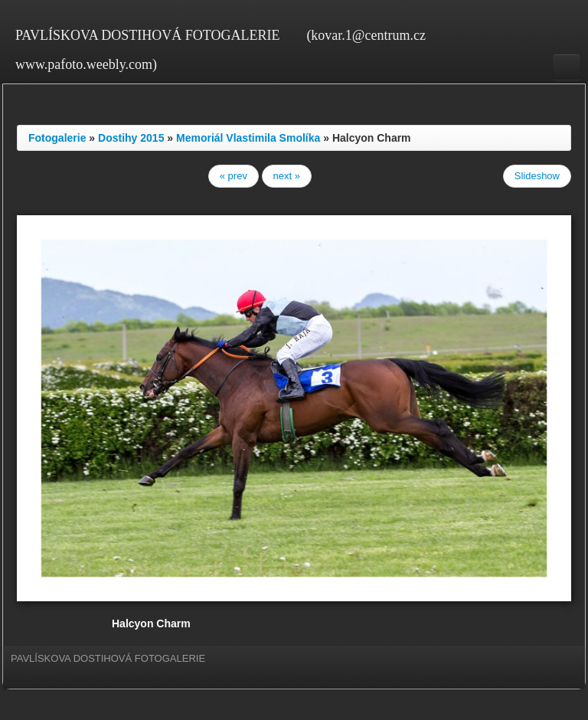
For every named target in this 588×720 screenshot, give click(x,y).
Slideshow (537, 176)
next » (287, 176)
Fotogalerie (57, 138)
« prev (234, 176)
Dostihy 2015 (131, 138)
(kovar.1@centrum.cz (366, 35)
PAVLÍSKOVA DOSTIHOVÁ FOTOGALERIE (147, 35)
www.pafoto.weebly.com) (86, 64)
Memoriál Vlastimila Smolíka (248, 138)
